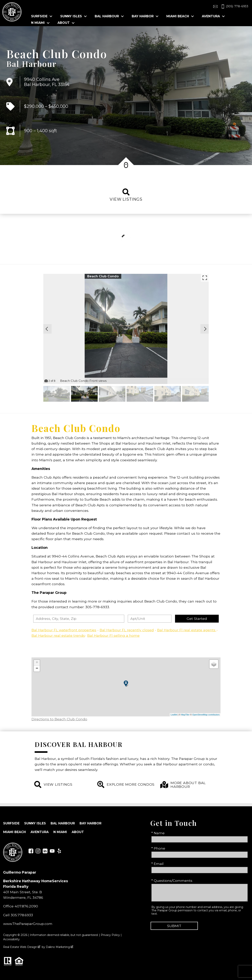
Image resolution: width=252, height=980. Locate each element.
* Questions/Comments (172, 881)
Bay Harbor (90, 823)
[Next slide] (205, 329)
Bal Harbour (31, 64)
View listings (126, 195)
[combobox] (79, 619)
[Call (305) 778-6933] (234, 6)
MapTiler (185, 715)
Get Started (197, 619)
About (78, 832)
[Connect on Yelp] (59, 852)
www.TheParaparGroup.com (28, 924)
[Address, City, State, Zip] (79, 619)
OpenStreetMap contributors (206, 715)
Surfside (11, 823)
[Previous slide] (47, 329)
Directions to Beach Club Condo (59, 719)
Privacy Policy (110, 935)
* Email (157, 864)
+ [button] (37, 663)
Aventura (40, 832)
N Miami (60, 832)
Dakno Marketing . (60, 947)
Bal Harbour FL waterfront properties (64, 630)
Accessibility (11, 939)
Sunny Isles (35, 823)
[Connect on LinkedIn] (45, 852)
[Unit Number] (150, 619)
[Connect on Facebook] (31, 852)
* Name (158, 833)
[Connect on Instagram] (38, 852)
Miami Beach (14, 832)
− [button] (37, 669)
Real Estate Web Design (22, 947)
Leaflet (174, 715)
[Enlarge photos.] (205, 278)
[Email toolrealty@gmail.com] (215, 6)
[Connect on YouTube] (52, 852)
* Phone (158, 848)
